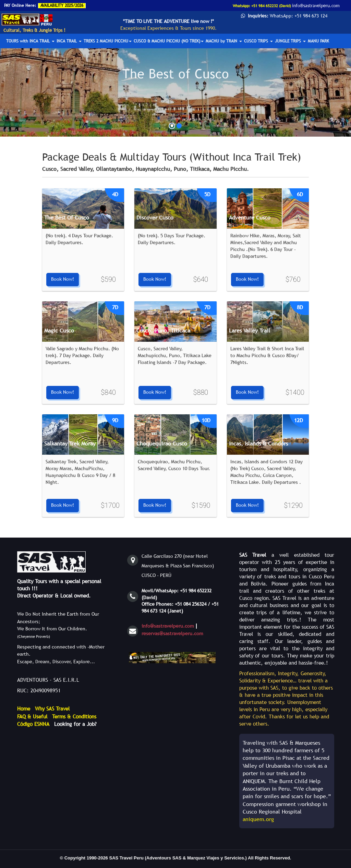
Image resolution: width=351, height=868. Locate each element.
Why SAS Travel (52, 708)
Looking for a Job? (75, 724)
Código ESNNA (33, 724)
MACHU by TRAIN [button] (224, 41)
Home (24, 708)
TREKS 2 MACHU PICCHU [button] (108, 41)
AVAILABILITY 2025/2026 (62, 5)
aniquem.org (258, 819)
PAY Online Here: (20, 5)
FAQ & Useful (32, 716)
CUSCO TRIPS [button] (258, 41)
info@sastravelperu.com (168, 626)
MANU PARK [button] (318, 41)
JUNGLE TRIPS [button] (290, 41)
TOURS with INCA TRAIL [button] (30, 41)
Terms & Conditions (74, 716)
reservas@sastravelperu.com (172, 633)
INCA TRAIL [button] (69, 41)
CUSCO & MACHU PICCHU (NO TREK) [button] (169, 41)
